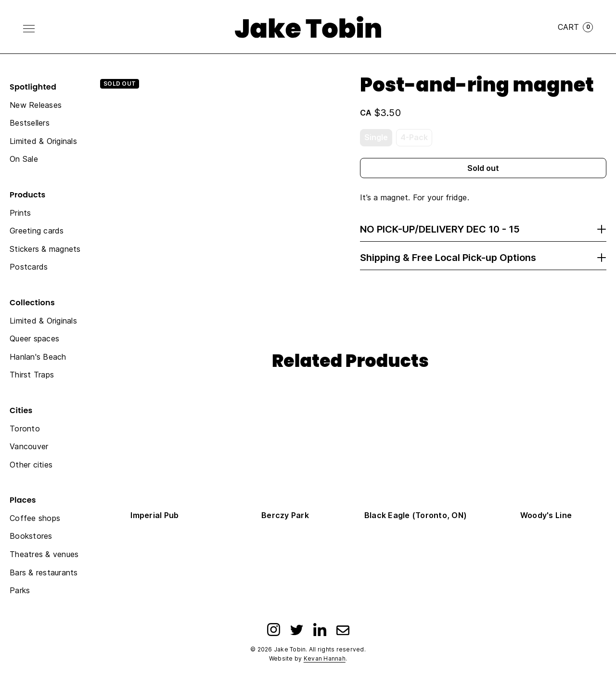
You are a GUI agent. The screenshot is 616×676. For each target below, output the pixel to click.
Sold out (483, 168)
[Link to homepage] (308, 27)
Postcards (29, 267)
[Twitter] (297, 630)
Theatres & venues (44, 554)
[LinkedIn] (320, 630)
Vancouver (29, 446)
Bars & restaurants (44, 572)
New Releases (36, 105)
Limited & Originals (43, 141)
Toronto (25, 429)
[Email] (343, 630)
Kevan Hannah (325, 658)
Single (376, 137)
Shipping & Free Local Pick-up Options (483, 258)
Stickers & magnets (45, 249)
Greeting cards (37, 231)
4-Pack (414, 137)
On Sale (24, 159)
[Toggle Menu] (29, 29)
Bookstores (31, 536)
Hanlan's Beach (38, 357)
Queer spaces (34, 338)
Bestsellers (30, 123)
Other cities (31, 465)
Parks (20, 590)
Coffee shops (35, 518)
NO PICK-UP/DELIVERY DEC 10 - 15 (483, 229)
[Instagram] (274, 630)
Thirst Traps (32, 375)
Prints (20, 213)
